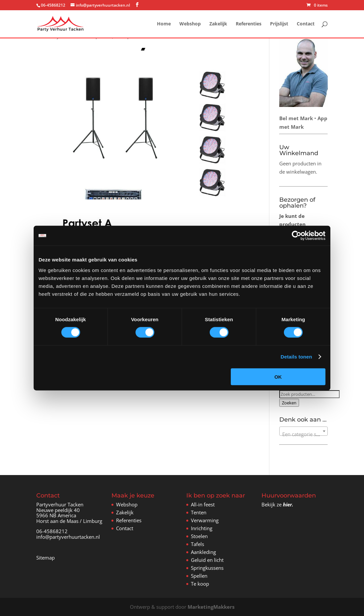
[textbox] (303, 434)
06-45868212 (52, 531)
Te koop (200, 584)
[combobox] (303, 431)
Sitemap (45, 558)
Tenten (199, 512)
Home (164, 24)
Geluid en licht (207, 560)
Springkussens (207, 568)
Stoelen (199, 536)
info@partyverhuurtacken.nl (68, 537)
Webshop (190, 24)
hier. (288, 504)
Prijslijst (279, 24)
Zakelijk (218, 24)
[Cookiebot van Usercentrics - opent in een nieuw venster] (297, 236)
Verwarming (205, 520)
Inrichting (202, 528)
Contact (306, 24)
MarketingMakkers (211, 607)
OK (278, 376)
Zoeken (289, 403)
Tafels (197, 544)
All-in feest (203, 504)
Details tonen (296, 357)
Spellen (199, 576)
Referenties (249, 24)
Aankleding (203, 552)
